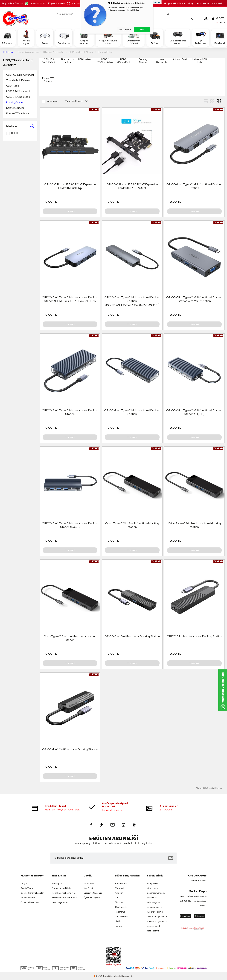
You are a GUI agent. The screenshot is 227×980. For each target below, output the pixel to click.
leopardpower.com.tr (156, 893)
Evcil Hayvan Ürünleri (134, 38)
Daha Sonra (125, 30)
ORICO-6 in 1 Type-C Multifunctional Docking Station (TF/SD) (194, 412)
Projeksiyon (64, 38)
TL (218, 18)
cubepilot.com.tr (154, 907)
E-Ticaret (105, 976)
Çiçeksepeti (121, 907)
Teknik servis (203, 3)
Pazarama (120, 912)
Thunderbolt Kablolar (18, 80)
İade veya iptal (28, 898)
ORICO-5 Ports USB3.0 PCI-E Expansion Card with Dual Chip (70, 186)
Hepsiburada (121, 883)
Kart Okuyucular (15, 108)
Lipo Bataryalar (201, 38)
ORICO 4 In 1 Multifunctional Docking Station (70, 749)
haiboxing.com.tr (155, 902)
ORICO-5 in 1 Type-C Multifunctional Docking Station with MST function (194, 299)
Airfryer (155, 38)
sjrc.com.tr (152, 898)
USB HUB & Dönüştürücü (20, 75)
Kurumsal (217, 3)
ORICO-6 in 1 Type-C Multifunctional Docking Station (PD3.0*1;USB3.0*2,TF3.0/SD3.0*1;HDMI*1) (132, 301)
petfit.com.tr (153, 931)
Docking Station (15, 102)
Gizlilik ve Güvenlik (93, 893)
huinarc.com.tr (154, 926)
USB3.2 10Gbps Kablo (18, 97)
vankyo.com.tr (153, 883)
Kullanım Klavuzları (30, 902)
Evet (142, 30)
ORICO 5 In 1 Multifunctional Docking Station (194, 636)
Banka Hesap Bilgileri (62, 888)
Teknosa (119, 902)
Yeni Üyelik (89, 883)
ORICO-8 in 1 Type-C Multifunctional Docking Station (70, 412)
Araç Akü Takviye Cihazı (108, 38)
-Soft (97, 976)
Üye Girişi (88, 888)
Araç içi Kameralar (84, 38)
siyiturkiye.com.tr (155, 912)
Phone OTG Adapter (18, 113)
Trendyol (119, 888)
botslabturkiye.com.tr (157, 921)
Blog (190, 3)
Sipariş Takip (27, 888)
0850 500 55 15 (35, 3)
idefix (118, 921)
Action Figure (26, 38)
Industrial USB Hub (200, 61)
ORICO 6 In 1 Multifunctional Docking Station (132, 636)
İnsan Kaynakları (60, 902)
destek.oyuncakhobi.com (172, 3)
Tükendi (70, 211)
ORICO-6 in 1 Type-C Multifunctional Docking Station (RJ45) (70, 525)
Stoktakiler (50, 102)
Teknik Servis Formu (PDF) (65, 893)
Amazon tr (120, 893)
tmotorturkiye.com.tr (157, 917)
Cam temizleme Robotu (178, 38)
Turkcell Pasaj (122, 917)
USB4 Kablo (13, 86)
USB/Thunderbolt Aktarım (18, 62)
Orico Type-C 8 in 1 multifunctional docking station (70, 638)
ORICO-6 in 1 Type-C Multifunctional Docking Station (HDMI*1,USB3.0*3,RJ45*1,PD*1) (70, 299)
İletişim (24, 883)
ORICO (12, 133)
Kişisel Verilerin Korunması (64, 898)
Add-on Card (180, 59)
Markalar (20, 126)
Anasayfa (57, 883)
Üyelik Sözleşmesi (92, 898)
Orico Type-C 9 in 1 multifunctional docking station (194, 525)
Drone (45, 38)
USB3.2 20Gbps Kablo (19, 91)
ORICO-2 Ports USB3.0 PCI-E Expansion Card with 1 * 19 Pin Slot (132, 186)
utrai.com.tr (152, 888)
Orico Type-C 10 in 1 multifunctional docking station (132, 525)
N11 (116, 898)
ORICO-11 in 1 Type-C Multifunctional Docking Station (194, 186)
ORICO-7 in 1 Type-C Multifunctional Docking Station (132, 412)
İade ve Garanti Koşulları (32, 893)
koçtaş (118, 926)
